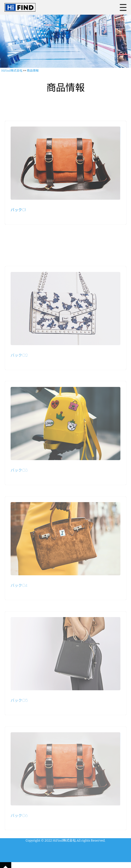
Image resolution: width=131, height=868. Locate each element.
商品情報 (33, 71)
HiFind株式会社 (12, 71)
